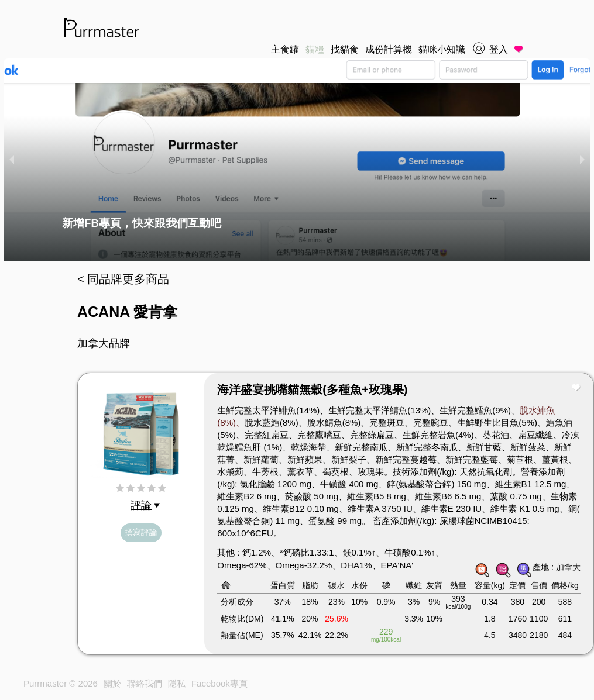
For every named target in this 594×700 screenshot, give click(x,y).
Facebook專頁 (219, 683)
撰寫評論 (141, 532)
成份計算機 (389, 49)
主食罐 (285, 49)
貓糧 (315, 49)
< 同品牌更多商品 (123, 279)
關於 (112, 683)
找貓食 (345, 49)
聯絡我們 (145, 683)
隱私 (177, 683)
